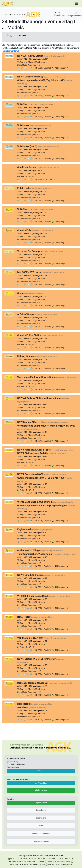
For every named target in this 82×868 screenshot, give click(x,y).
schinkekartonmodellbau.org (59, 861)
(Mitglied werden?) (10, 51)
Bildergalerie (41, 818)
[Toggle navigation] (76, 4)
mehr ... (41, 771)
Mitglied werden (41, 790)
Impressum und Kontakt (41, 834)
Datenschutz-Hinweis (41, 841)
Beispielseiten (41, 810)
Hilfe (41, 826)
